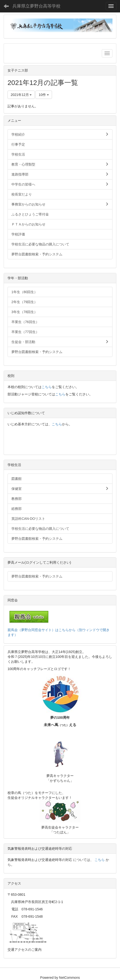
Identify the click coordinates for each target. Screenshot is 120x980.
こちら (47, 387)
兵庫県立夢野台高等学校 (36, 6)
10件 (44, 95)
